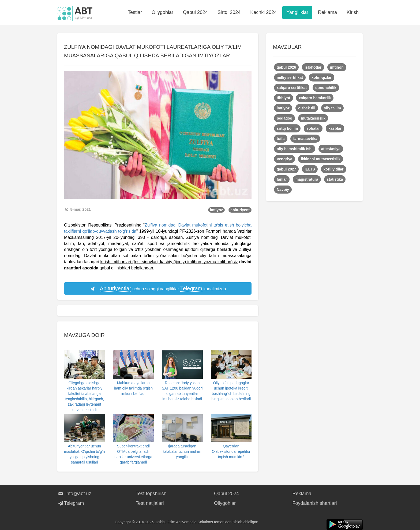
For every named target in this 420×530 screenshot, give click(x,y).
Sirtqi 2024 (229, 12)
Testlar (135, 12)
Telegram (71, 503)
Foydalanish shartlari (315, 503)
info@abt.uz (74, 494)
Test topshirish (151, 494)
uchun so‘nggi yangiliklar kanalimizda (158, 289)
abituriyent (240, 210)
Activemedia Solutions (194, 522)
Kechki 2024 (263, 12)
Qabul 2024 (195, 12)
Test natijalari (150, 503)
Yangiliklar (297, 12)
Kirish (353, 12)
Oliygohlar (162, 12)
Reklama (327, 12)
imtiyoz (216, 210)
